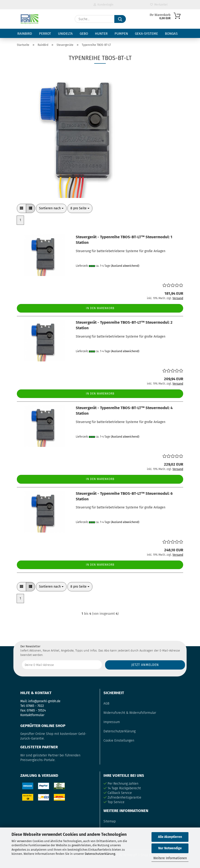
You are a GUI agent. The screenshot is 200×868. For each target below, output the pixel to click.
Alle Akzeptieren (170, 837)
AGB (106, 703)
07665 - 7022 (35, 706)
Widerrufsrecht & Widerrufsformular (130, 713)
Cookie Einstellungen (119, 741)
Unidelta (65, 34)
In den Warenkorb (100, 308)
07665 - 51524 (36, 710)
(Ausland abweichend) (125, 266)
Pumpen (121, 34)
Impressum (112, 722)
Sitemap (110, 821)
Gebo (84, 34)
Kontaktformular (32, 715)
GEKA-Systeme (146, 34)
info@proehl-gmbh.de (44, 701)
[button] (21, 208)
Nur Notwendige (170, 848)
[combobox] (51, 208)
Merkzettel (159, 5)
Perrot (45, 34)
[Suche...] (120, 19)
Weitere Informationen (170, 858)
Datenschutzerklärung (100, 854)
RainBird (25, 34)
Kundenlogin (103, 5)
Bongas (171, 34)
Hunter (101, 34)
